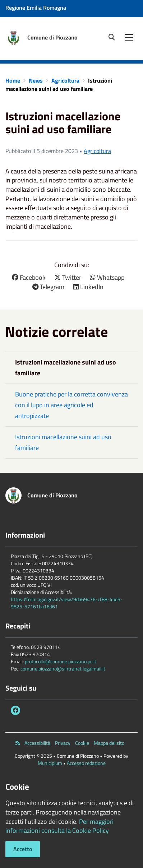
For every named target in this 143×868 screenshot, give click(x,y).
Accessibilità (37, 743)
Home (13, 80)
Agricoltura (66, 80)
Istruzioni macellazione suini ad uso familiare (63, 442)
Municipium (50, 763)
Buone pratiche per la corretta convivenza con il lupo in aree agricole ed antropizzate (71, 405)
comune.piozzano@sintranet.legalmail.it (63, 669)
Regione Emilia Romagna (36, 8)
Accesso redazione (86, 763)
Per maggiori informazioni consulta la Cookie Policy (59, 826)
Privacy (63, 743)
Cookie (82, 743)
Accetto (23, 849)
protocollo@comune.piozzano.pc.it (61, 661)
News (36, 80)
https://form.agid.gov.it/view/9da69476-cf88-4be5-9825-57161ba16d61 (67, 603)
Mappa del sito (109, 743)
